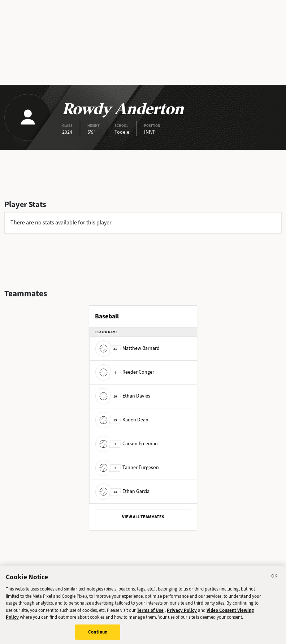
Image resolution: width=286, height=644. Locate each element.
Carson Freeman (127, 444)
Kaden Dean (122, 420)
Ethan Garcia (122, 491)
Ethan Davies (123, 396)
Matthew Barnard (127, 348)
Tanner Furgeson (127, 467)
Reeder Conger (125, 372)
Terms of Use (150, 612)
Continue (98, 634)
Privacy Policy (182, 612)
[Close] (274, 579)
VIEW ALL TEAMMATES (143, 517)
